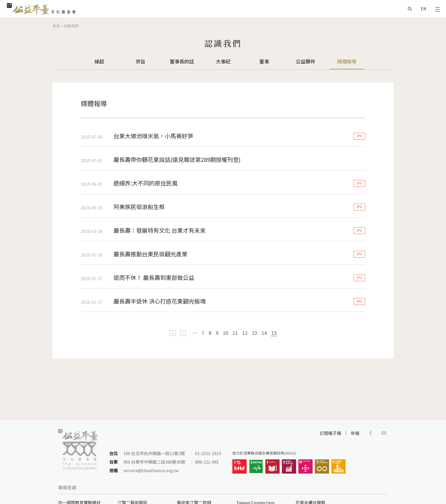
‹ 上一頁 (183, 333)
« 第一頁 (173, 333)
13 (255, 333)
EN (423, 9)
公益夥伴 (305, 61)
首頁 (56, 26)
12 (245, 333)
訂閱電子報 (330, 433)
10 (226, 333)
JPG (359, 136)
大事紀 (223, 61)
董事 (264, 61)
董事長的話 (182, 61)
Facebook (371, 433)
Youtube (384, 433)
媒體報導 (347, 61)
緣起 (99, 61)
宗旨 (141, 61)
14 (264, 333)
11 (235, 333)
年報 (355, 433)
